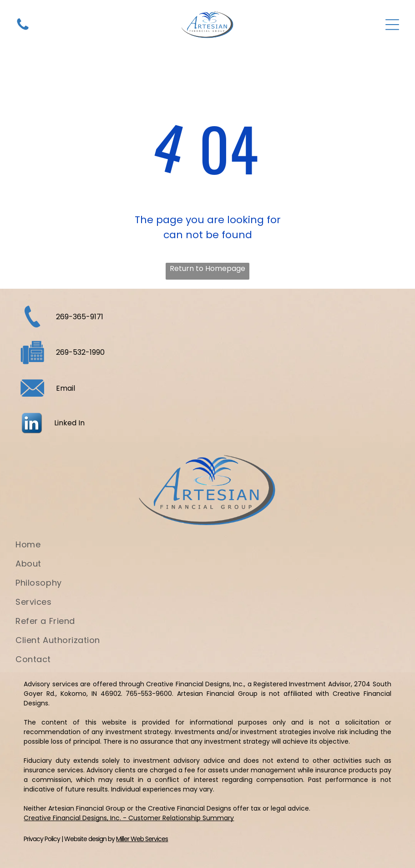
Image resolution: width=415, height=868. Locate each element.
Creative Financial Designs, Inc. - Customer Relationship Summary (129, 818)
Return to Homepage (207, 268)
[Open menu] (392, 25)
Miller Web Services (142, 839)
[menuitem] (207, 548)
